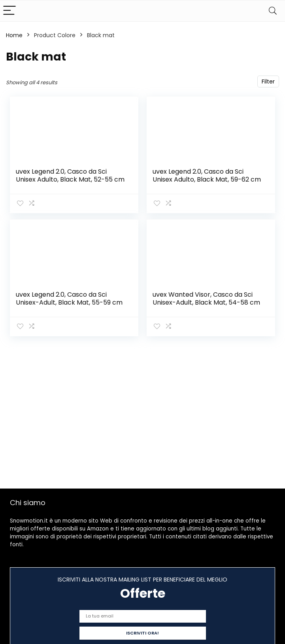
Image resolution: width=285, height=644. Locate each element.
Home (14, 35)
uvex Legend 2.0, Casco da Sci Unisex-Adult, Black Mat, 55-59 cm (69, 298)
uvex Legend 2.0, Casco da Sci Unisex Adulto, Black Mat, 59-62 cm (207, 175)
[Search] (273, 11)
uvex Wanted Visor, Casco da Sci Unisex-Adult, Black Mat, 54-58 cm (206, 298)
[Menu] (9, 11)
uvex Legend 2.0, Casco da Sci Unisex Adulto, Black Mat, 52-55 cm (70, 175)
